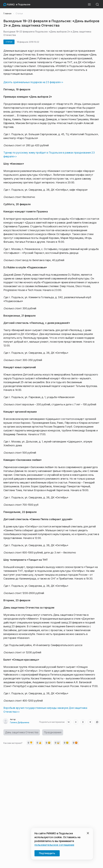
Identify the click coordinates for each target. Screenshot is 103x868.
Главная (7, 14)
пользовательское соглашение (54, 845)
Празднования (53, 732)
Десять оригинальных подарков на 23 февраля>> (33, 82)
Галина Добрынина (20, 722)
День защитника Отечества (22, 732)
